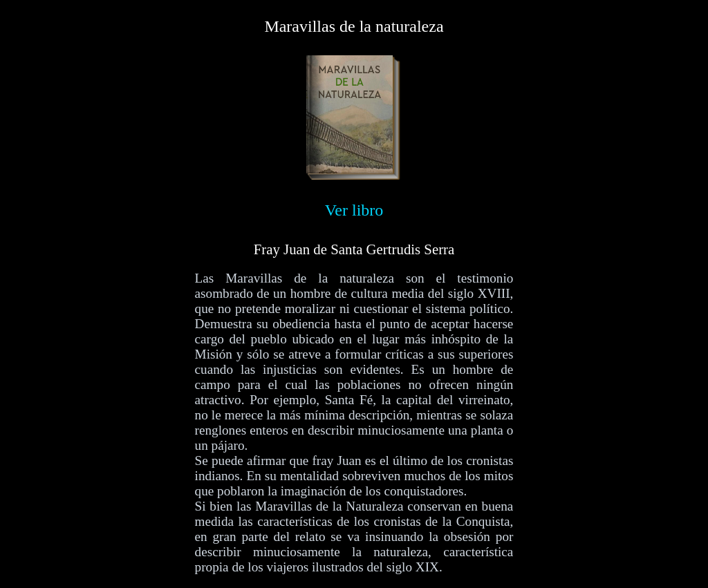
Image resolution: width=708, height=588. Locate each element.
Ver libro (354, 210)
